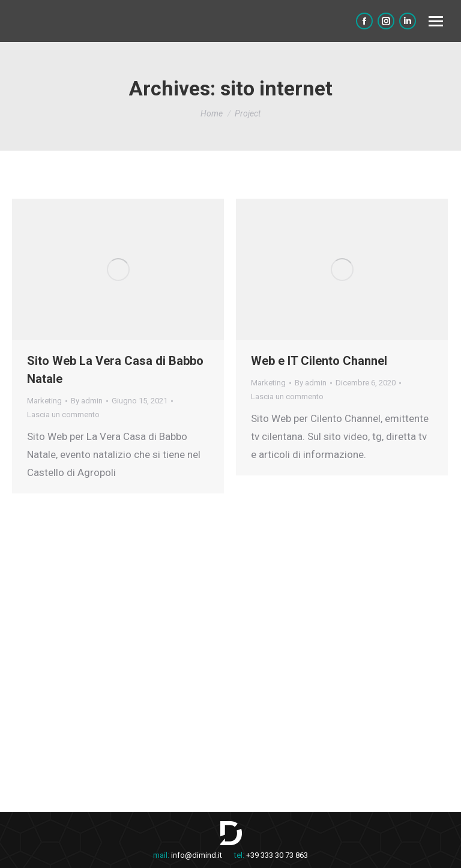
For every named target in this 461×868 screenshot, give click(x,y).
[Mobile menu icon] (436, 21)
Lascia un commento (63, 414)
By (87, 401)
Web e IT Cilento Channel (319, 361)
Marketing (44, 401)
